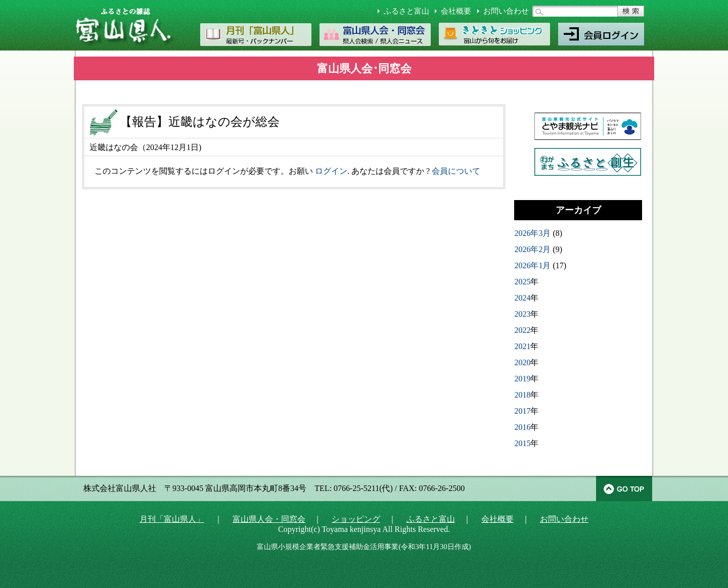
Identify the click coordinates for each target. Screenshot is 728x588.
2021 (522, 346)
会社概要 (456, 11)
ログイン (331, 171)
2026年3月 (532, 233)
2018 (522, 395)
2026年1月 (532, 265)
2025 (522, 282)
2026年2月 (532, 249)
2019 (522, 379)
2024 (522, 298)
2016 (522, 427)
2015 (522, 443)
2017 (522, 411)
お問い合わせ (506, 11)
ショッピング (356, 519)
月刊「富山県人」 (172, 519)
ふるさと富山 (406, 11)
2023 (522, 314)
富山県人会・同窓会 (269, 519)
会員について (456, 171)
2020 (522, 362)
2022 (522, 330)
